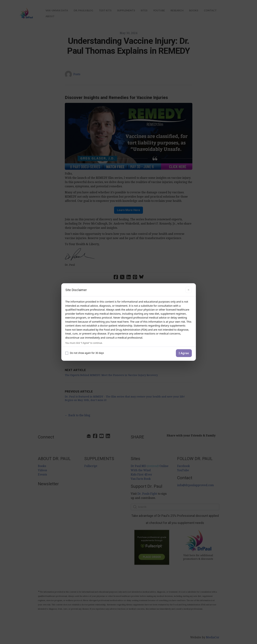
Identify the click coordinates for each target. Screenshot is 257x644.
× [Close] (189, 290)
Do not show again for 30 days (85, 353)
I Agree (184, 353)
